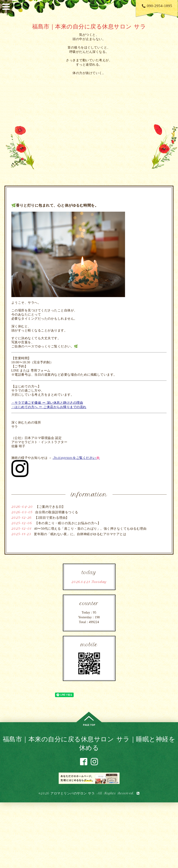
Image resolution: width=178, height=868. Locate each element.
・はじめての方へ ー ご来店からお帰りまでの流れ (49, 407)
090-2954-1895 (157, 6)
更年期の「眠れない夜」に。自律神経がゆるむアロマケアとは (80, 534)
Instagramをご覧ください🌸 (76, 458)
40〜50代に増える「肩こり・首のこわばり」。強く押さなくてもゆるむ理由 (90, 529)
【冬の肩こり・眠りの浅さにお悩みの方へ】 (68, 523)
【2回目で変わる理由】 (52, 518)
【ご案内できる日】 (50, 507)
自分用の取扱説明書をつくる (57, 512)
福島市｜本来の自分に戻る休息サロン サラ (89, 26)
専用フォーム (41, 371)
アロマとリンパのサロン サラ (73, 793)
